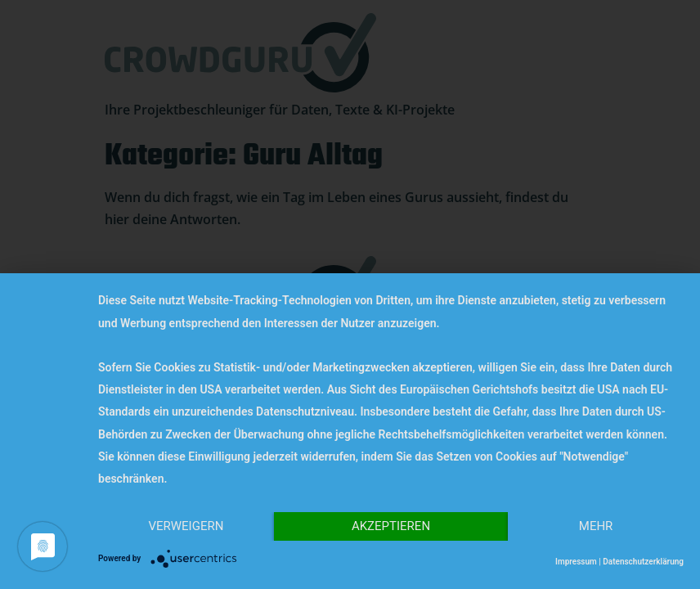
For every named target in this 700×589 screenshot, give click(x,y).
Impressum (576, 562)
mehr (596, 526)
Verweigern (186, 526)
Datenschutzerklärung (643, 562)
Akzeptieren (391, 526)
